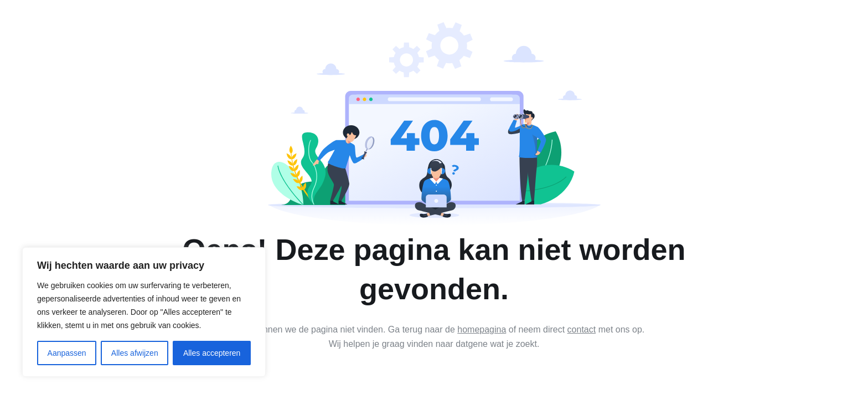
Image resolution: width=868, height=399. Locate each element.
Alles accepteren (212, 353)
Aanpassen (67, 353)
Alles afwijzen (135, 353)
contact (582, 329)
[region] (144, 312)
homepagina (482, 329)
